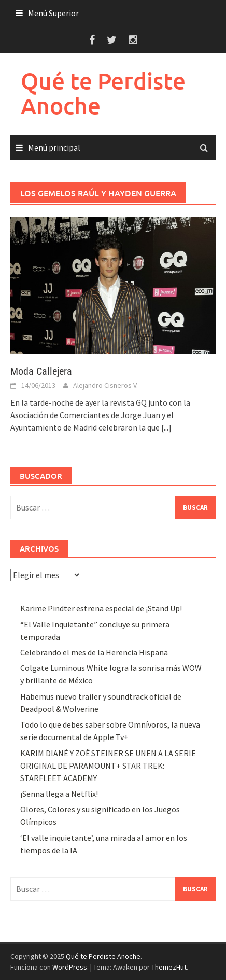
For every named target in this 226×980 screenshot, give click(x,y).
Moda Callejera (41, 371)
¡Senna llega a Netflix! (59, 794)
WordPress (70, 967)
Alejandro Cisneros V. (105, 385)
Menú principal (54, 147)
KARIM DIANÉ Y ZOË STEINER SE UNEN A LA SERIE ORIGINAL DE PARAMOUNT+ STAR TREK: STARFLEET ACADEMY (108, 766)
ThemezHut (169, 967)
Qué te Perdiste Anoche (103, 93)
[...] (166, 427)
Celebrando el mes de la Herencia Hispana (94, 652)
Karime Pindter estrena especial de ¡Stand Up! (101, 608)
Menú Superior (53, 13)
